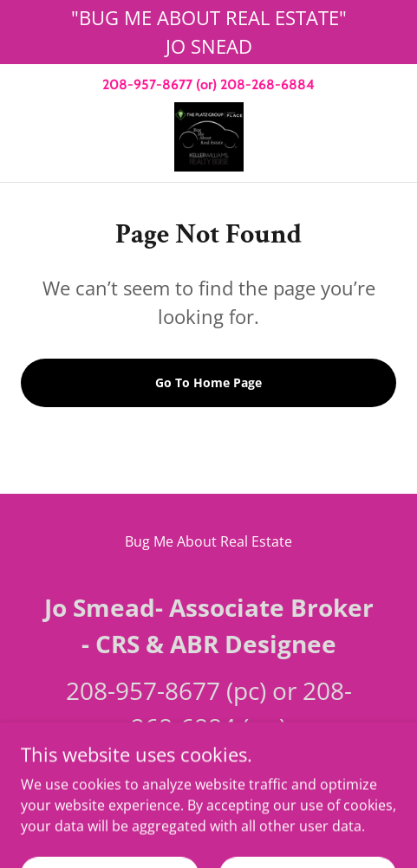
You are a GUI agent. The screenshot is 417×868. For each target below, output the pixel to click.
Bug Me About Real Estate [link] (208, 541)
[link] (209, 137)
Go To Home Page (208, 382)
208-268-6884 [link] (267, 84)
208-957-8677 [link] (147, 84)
